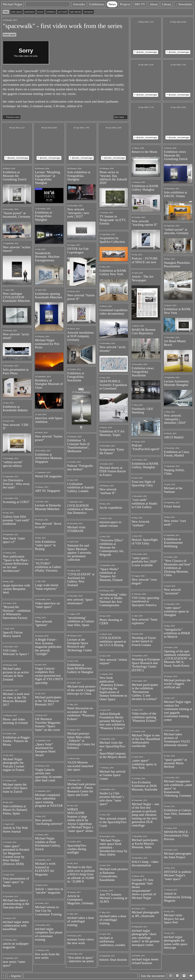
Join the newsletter (153, 976)
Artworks (79, 4)
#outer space (10, 35)
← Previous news (12, 117)
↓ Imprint (15, 976)
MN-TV (140, 4)
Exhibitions (97, 4)
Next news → (121, 117)
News (112, 4)
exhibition (51, 12)
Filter (6, 12)
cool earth (62, 12)
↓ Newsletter (184, 4)
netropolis (88, 12)
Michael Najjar (13, 4)
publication (29, 12)
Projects (125, 4)
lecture (40, 12)
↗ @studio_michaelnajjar (146, 52)
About (153, 4)
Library (167, 4)
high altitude (75, 12)
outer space (16, 12)
